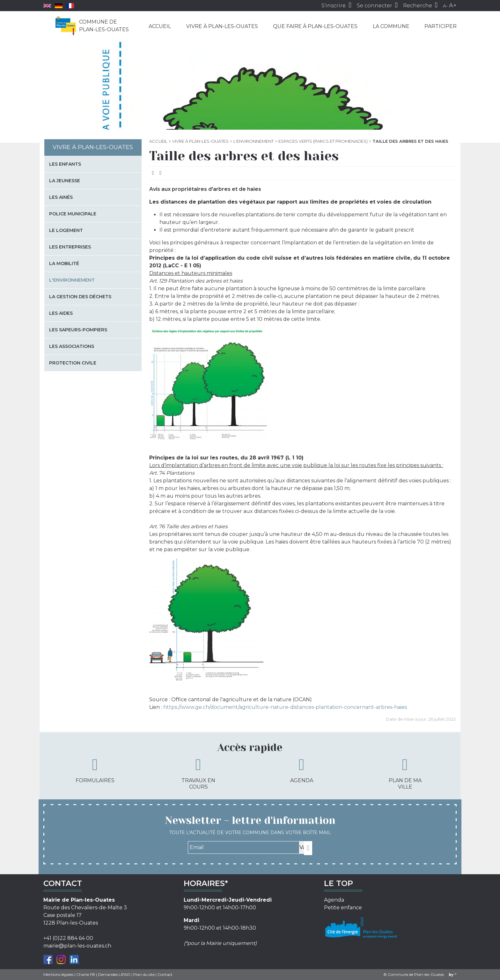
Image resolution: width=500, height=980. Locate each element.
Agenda (302, 770)
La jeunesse (65, 181)
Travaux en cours (198, 773)
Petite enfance (343, 908)
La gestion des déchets (80, 297)
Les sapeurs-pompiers (78, 330)
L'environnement (254, 141)
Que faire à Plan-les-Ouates (315, 26)
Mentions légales (58, 974)
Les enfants (65, 164)
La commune (391, 26)
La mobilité (64, 263)
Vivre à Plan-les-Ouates (222, 26)
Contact (165, 974)
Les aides (61, 313)
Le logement (66, 230)
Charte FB (86, 974)
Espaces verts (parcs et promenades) (323, 141)
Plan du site (144, 974)
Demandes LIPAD (114, 974)
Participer (441, 26)
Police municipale (73, 214)
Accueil (160, 26)
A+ (453, 5)
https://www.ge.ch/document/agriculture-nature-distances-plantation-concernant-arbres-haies (285, 707)
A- (445, 6)
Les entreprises (70, 247)
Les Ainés (61, 197)
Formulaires (95, 770)
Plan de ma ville (405, 773)
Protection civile (73, 363)
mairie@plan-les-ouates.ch (77, 946)
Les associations (72, 346)
